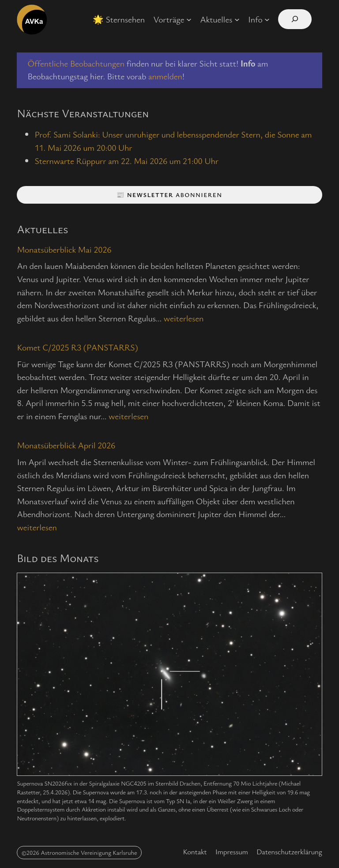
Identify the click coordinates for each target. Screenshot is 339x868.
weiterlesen (184, 318)
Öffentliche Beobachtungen (76, 63)
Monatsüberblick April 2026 (66, 445)
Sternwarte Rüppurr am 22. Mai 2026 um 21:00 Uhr (126, 161)
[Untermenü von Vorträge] (189, 19)
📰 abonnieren (169, 195)
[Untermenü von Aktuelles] (237, 19)
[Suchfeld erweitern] (295, 19)
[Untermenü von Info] (267, 19)
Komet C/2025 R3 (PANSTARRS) (77, 348)
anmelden (165, 76)
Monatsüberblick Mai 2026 (64, 250)
